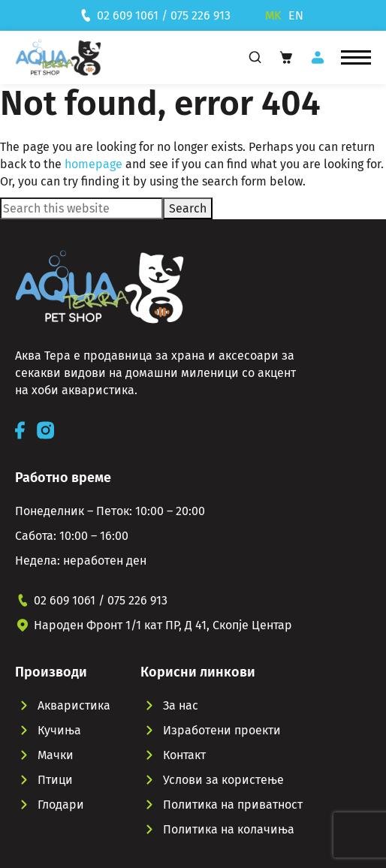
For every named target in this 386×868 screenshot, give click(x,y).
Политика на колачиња (229, 829)
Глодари (61, 805)
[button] (356, 58)
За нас (181, 705)
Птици (55, 780)
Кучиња (59, 730)
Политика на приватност (233, 805)
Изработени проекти (222, 730)
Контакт (184, 755)
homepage (93, 164)
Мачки (56, 755)
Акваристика (74, 705)
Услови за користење (223, 780)
